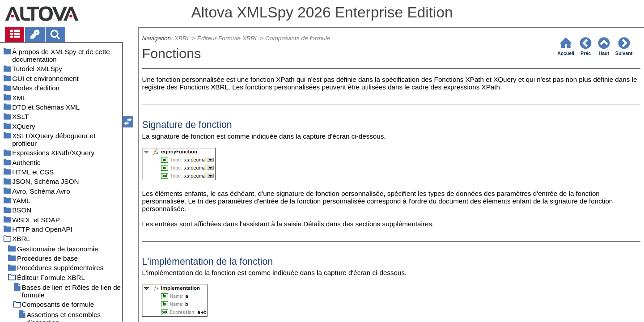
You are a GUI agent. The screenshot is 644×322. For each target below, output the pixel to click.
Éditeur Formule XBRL (228, 38)
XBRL (182, 38)
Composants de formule (298, 38)
